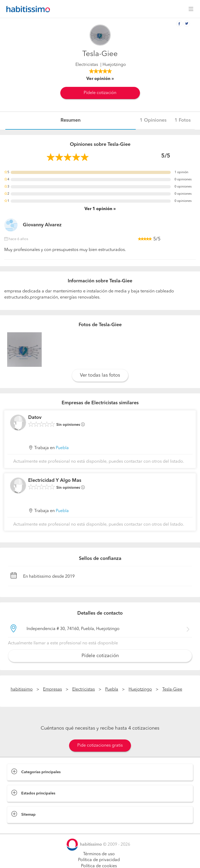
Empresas (52, 690)
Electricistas (87, 65)
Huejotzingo (140, 690)
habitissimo (22, 690)
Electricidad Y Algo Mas (55, 480)
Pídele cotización (100, 93)
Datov (35, 418)
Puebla (62, 448)
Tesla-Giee (172, 690)
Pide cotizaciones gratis (100, 746)
